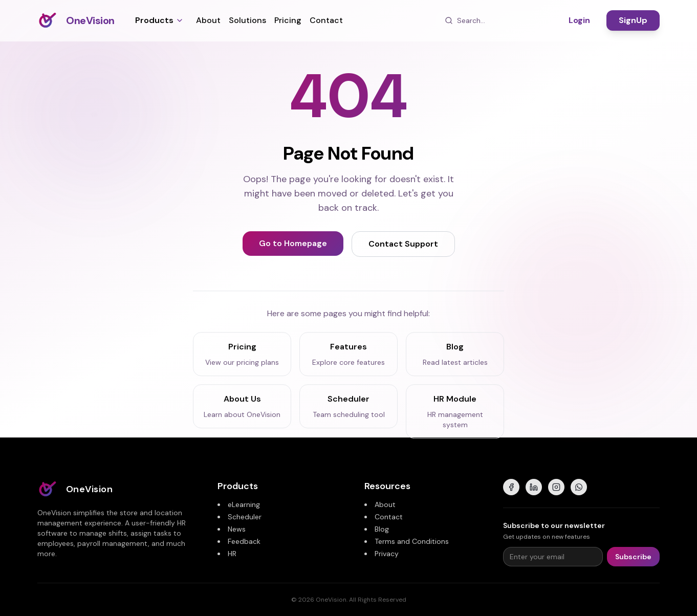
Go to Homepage (293, 244)
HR (232, 554)
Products (159, 20)
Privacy (387, 554)
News (237, 529)
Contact (326, 20)
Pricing (288, 20)
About (208, 20)
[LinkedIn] (534, 487)
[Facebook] (511, 487)
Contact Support (403, 244)
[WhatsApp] (579, 487)
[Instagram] (556, 487)
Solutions (247, 20)
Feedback (244, 541)
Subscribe (633, 557)
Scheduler (245, 517)
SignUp (633, 20)
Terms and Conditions (412, 541)
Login (579, 20)
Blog (382, 529)
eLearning (244, 504)
